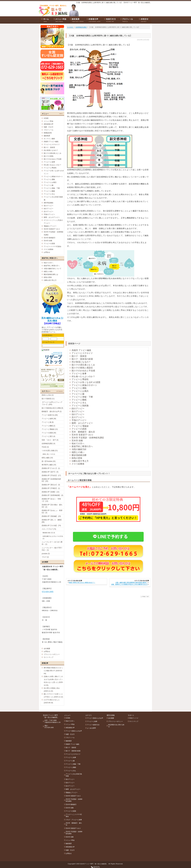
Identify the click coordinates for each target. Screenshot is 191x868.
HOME (46, 118)
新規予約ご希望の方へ (82, 446)
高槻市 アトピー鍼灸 (81, 350)
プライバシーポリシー (52, 654)
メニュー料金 (49, 121)
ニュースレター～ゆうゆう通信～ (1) (52, 543)
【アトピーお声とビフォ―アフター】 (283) (52, 403)
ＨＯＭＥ (70, 27)
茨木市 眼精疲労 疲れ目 (74, 824)
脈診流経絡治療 (79, 455)
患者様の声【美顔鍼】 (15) (51, 516)
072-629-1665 (48, 592)
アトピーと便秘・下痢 (82, 397)
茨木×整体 (52, 321)
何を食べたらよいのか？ (83, 376)
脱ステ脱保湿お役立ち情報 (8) (52, 408)
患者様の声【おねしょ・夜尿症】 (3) (52, 512)
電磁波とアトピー (50, 226)
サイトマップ (49, 657)
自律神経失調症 (81, 27)
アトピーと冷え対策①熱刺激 (53, 198)
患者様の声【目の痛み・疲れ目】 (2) (52, 506)
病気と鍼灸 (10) (47, 458)
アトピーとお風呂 (80, 391)
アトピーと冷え (79, 403)
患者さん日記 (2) (48, 395)
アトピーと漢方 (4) (48, 436)
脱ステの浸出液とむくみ (83, 365)
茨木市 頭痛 (77, 441)
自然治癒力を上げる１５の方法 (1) (53, 537)
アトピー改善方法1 (93, 725)
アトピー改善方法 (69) (50, 415)
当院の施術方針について (53, 269)
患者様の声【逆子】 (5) (50, 472)
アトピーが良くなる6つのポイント (54, 172)
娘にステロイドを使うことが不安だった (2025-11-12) (53, 695)
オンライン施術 (49, 139)
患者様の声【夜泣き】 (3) (51, 485)
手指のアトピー (79, 420)
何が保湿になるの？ (81, 362)
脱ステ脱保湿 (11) (48, 399)
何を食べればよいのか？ (53, 165)
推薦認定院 (48, 133)
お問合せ (47, 252)
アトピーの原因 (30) (49, 433)
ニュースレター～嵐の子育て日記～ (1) (52, 549)
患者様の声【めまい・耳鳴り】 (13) (51, 500)
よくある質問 (91, 728)
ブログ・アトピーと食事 (74, 820)
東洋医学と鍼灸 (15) (49, 465)
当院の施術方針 (79, 449)
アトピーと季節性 (80, 379)
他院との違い (78, 452)
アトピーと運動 (79, 388)
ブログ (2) (45, 557)
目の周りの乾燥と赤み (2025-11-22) (52, 690)
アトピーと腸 (78, 394)
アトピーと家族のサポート (84, 385)
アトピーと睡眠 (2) (48, 426)
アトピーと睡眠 (79, 400)
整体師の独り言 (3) (49, 533)
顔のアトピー (78, 409)
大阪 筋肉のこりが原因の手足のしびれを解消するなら (129, 584)
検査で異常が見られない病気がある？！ (82, 582)
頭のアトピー (78, 414)
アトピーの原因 (79, 429)
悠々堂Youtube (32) (49, 461)
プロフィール (49, 130)
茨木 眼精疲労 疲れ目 (83, 432)
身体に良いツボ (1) (49, 454)
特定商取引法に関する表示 (116, 726)
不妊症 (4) (45, 447)
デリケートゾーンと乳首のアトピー (53, 222)
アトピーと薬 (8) (48, 422)
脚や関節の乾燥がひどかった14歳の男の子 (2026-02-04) (53, 671)
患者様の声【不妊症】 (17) (51, 475)
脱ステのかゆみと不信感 (83, 371)
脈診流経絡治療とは (51, 274)
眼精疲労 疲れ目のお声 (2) (52, 411)
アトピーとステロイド (82, 353)
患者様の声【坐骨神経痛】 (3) (52, 495)
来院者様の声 (49, 124)
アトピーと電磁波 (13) (50, 429)
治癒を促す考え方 (80, 461)
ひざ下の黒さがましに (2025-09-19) (52, 701)
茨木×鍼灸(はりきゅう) (52, 318)
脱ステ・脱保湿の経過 (82, 359)
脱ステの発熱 (49, 156)
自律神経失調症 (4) (48, 444)
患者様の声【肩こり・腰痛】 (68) (52, 521)
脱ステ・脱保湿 (79, 356)
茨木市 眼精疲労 (50, 238)
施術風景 (47, 136)
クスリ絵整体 (78, 464)
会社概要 (47, 649)
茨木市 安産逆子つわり (83, 435)
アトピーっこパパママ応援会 (74, 815)
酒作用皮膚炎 (49, 203)
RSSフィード (134, 718)
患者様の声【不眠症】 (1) (51, 488)
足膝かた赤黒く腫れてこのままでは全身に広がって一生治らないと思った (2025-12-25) (53, 681)
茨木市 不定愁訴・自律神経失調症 (88, 438)
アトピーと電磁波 (80, 426)
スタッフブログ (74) (49, 529)
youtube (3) (46, 554)
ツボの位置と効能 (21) (50, 451)
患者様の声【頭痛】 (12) (50, 492)
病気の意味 (77, 458)
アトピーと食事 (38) (49, 419)
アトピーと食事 (79, 374)
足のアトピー (78, 417)
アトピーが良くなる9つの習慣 (86, 382)
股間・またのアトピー (82, 423)
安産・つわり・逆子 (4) (50, 440)
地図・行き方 (49, 127)
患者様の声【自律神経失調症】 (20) (51, 480)
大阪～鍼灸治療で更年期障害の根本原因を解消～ (131, 582)
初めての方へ (78, 443)
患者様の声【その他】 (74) (51, 526)
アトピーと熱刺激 (80, 406)
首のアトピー (78, 411)
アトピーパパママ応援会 (53, 246)
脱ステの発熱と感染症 (82, 368)
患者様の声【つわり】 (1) (51, 468)
